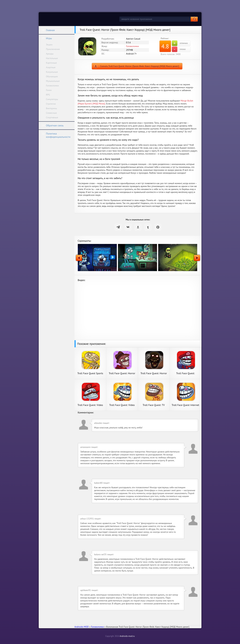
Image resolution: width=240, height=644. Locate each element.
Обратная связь (53, 125)
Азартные (51, 67)
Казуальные (52, 72)
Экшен (49, 45)
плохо (179, 49)
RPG (48, 95)
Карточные (51, 63)
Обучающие (52, 76)
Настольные (52, 58)
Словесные (51, 113)
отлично (180, 43)
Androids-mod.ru (127, 636)
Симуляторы (52, 99)
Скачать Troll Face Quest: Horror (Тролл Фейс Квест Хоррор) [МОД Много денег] (139, 66)
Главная (48, 30)
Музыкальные (53, 81)
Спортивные (52, 117)
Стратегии (51, 104)
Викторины (51, 108)
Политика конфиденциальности (56, 135)
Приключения (53, 49)
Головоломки (52, 86)
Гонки (49, 90)
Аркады (50, 54)
